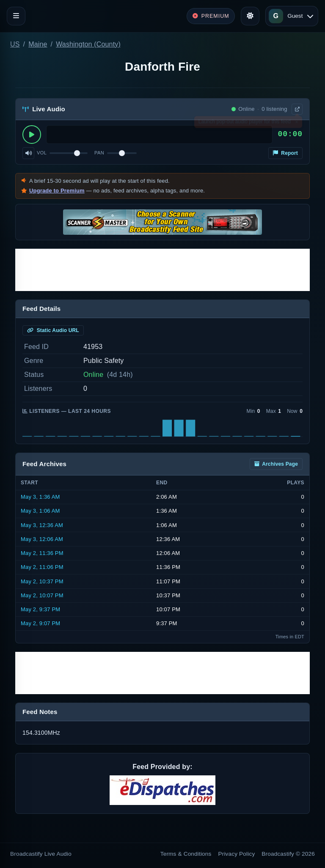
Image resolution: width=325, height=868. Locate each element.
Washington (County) (88, 44)
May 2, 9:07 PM (40, 623)
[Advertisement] (162, 270)
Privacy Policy (237, 854)
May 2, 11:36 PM (42, 553)
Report (285, 153)
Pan (99, 153)
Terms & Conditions (186, 854)
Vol (42, 153)
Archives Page (276, 464)
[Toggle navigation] (16, 16)
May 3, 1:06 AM (40, 511)
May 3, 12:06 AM (42, 539)
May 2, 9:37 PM (40, 609)
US (15, 44)
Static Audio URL (53, 330)
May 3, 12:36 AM (42, 525)
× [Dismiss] (296, 124)
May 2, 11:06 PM (42, 567)
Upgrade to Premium (57, 191)
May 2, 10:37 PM (42, 581)
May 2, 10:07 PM (42, 595)
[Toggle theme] (250, 16)
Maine (38, 44)
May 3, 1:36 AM (40, 497)
